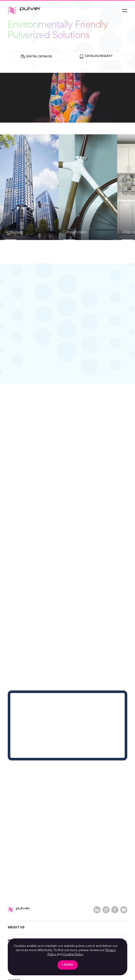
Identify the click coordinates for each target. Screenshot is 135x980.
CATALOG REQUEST (96, 56)
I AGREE (68, 965)
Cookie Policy (73, 955)
